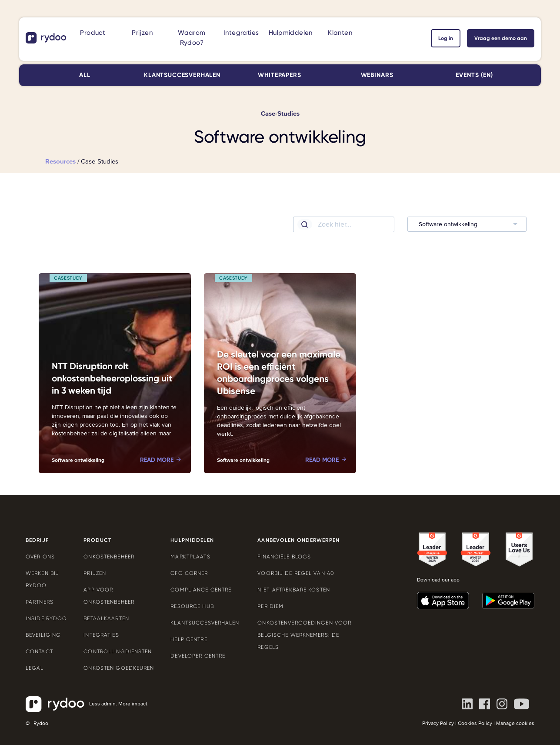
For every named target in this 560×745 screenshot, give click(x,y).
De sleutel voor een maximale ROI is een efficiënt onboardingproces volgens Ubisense (279, 373)
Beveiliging (43, 635)
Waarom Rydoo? (192, 38)
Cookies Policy (475, 723)
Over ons (40, 557)
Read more (157, 460)
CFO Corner (189, 573)
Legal (35, 668)
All (85, 75)
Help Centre (189, 639)
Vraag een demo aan (501, 38)
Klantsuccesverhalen (182, 75)
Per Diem (270, 606)
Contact (39, 651)
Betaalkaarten (106, 618)
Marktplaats (190, 557)
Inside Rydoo (46, 618)
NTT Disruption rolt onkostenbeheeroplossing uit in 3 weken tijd (112, 378)
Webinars (377, 75)
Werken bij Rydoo (42, 579)
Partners (40, 602)
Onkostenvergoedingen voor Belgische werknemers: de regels (304, 635)
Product (93, 33)
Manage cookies (515, 723)
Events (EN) (474, 75)
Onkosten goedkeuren (119, 668)
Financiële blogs (284, 557)
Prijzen (142, 33)
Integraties (241, 33)
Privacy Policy (438, 723)
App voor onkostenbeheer (109, 596)
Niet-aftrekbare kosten (294, 590)
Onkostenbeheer (109, 557)
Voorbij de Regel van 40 (296, 573)
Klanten (340, 33)
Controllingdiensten (118, 651)
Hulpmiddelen (291, 33)
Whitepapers (279, 75)
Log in (446, 38)
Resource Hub (192, 606)
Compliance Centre (201, 590)
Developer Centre (198, 656)
